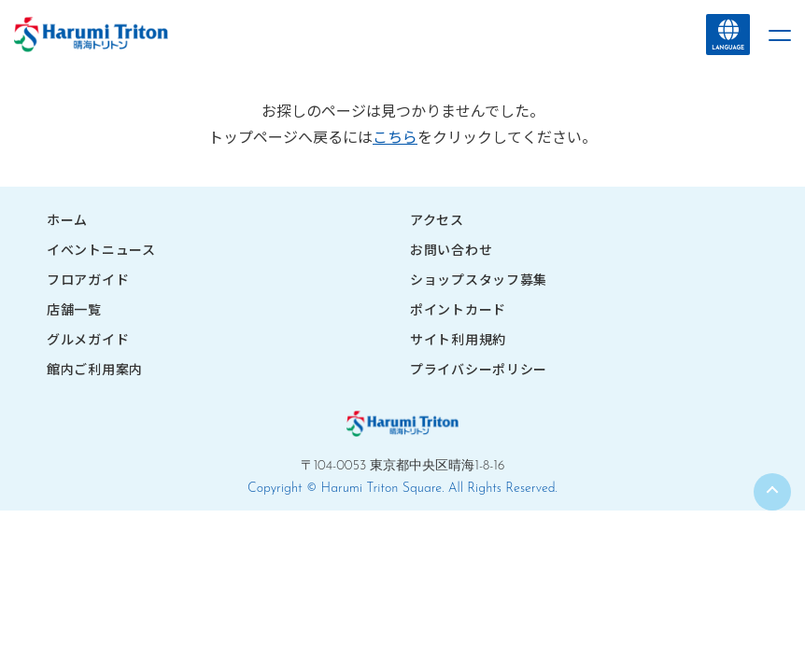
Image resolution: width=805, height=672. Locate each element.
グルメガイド (88, 339)
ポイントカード (458, 309)
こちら (395, 136)
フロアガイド (88, 279)
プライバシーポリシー (479, 369)
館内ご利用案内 (95, 369)
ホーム (67, 219)
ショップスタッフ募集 (479, 279)
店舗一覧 (74, 309)
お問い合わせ (451, 249)
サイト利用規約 (458, 339)
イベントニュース (101, 249)
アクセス (437, 219)
